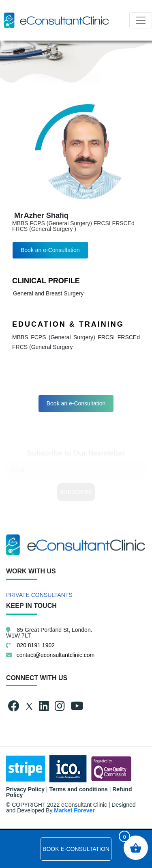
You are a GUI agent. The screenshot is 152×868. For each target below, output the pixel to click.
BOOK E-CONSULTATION (76, 849)
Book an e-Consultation (50, 250)
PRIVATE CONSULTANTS (39, 595)
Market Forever (74, 810)
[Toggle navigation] (141, 20)
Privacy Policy (25, 789)
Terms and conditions (78, 789)
